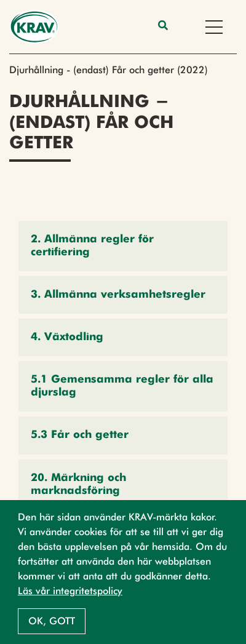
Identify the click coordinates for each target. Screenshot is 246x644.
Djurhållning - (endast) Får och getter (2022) (109, 70)
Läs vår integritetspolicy (70, 591)
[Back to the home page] (34, 27)
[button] (123, 246)
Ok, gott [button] (52, 621)
